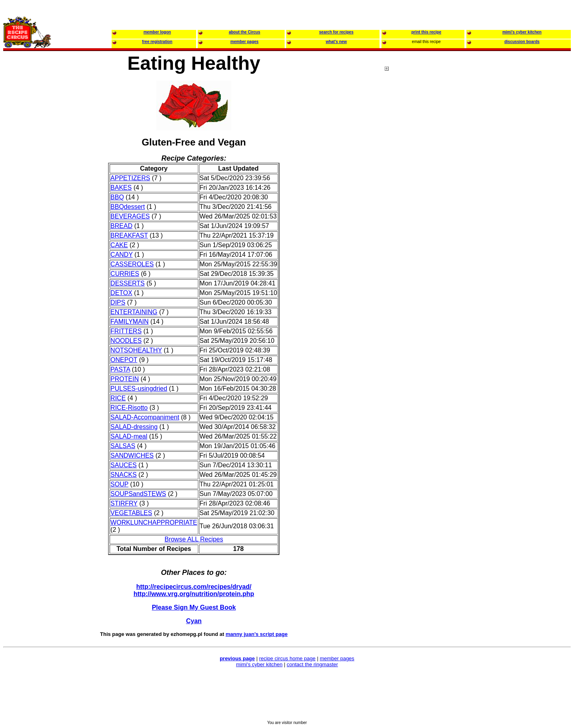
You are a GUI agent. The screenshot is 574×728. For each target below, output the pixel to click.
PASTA (120, 369)
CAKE (119, 245)
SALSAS (123, 446)
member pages (337, 658)
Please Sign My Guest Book (194, 607)
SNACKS (124, 475)
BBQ (117, 197)
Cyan (194, 621)
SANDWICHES (132, 455)
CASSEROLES (132, 264)
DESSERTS (128, 283)
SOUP (119, 484)
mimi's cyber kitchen (259, 664)
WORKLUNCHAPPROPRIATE (154, 522)
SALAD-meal (129, 436)
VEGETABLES (131, 513)
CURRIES (125, 274)
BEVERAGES (130, 216)
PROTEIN (125, 379)
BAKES (121, 188)
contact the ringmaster (312, 664)
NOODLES (126, 341)
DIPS (118, 302)
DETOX (121, 293)
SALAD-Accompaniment (145, 417)
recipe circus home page (287, 658)
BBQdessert (128, 207)
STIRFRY (124, 503)
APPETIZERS (130, 178)
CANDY (122, 255)
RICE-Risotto (129, 408)
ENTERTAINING (134, 312)
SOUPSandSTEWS (138, 494)
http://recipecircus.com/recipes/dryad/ (194, 587)
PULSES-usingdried (139, 389)
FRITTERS (126, 331)
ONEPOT (124, 360)
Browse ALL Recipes (194, 539)
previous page (237, 658)
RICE (118, 398)
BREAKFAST (129, 235)
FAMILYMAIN (130, 322)
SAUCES (124, 465)
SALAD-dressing (134, 427)
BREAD (121, 226)
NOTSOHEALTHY (136, 350)
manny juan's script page (257, 634)
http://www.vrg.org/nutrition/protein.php (194, 594)
